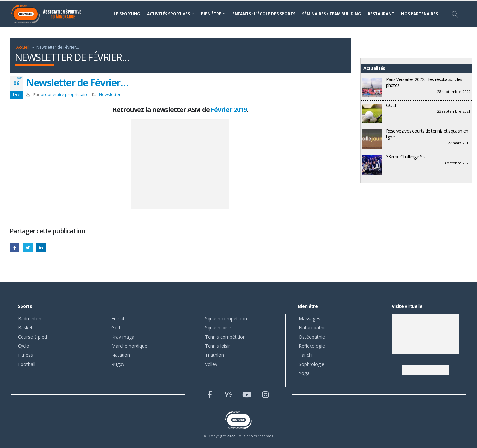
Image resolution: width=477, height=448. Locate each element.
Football (27, 364)
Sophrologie (311, 364)
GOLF (392, 105)
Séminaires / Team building (332, 14)
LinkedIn (41, 247)
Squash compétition (226, 318)
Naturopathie (313, 328)
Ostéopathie (312, 337)
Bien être (211, 14)
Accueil (23, 47)
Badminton (30, 318)
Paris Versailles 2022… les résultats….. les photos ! (424, 82)
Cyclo (24, 346)
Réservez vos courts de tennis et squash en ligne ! (427, 134)
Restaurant (381, 14)
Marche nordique (129, 346)
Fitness (25, 355)
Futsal (118, 318)
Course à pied (32, 337)
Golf (116, 328)
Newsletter (110, 95)
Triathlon (214, 355)
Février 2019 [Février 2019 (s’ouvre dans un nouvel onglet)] (229, 110)
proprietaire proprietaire (65, 95)
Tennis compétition (225, 337)
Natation (121, 355)
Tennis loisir (217, 346)
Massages (310, 318)
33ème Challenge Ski (406, 157)
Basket (25, 328)
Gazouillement (28, 247)
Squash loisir (218, 328)
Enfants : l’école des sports (264, 14)
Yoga (304, 373)
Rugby (118, 364)
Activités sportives (168, 14)
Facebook (14, 247)
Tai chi (306, 355)
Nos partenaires (419, 14)
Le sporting (127, 14)
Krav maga (123, 337)
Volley (211, 364)
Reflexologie (312, 346)
